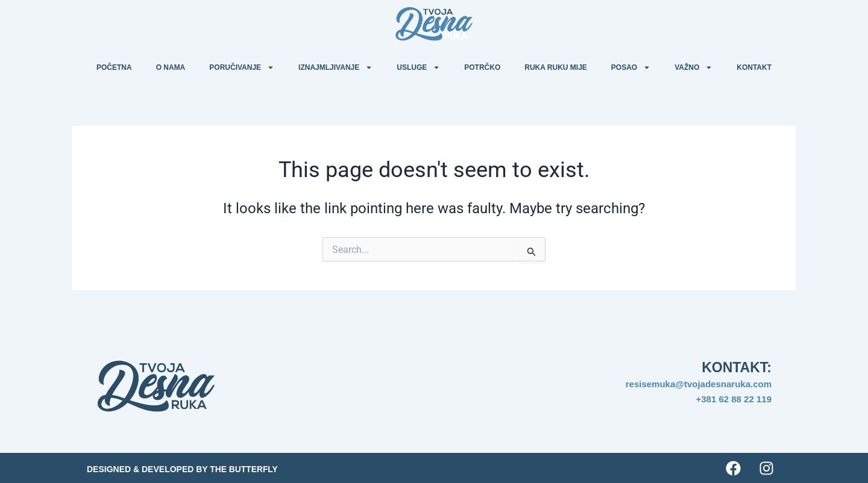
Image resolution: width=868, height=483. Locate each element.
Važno (693, 67)
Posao (631, 67)
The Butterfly (244, 469)
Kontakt (754, 67)
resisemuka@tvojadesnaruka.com (699, 384)
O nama (171, 67)
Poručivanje (242, 67)
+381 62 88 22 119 (734, 399)
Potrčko (482, 67)
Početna (114, 67)
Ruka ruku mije (556, 67)
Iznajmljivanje (335, 67)
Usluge (418, 67)
